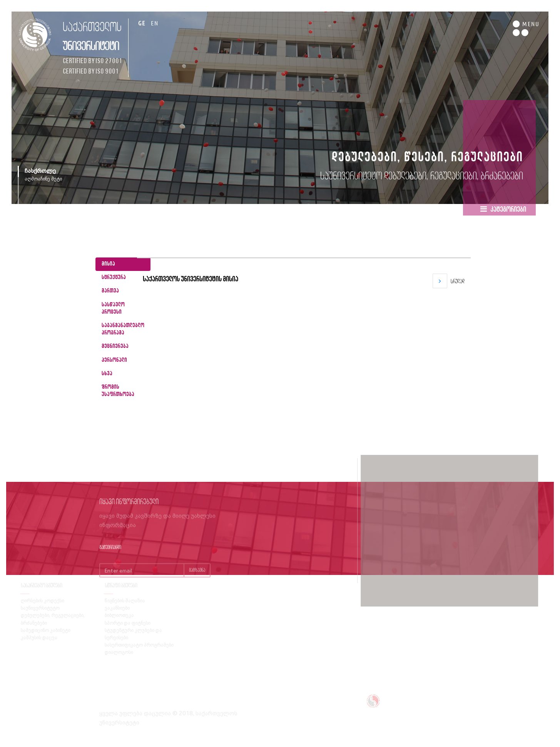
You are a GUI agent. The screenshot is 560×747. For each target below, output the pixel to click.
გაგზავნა (197, 577)
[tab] (123, 264)
